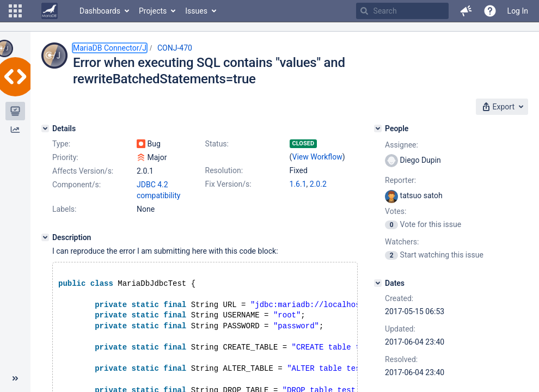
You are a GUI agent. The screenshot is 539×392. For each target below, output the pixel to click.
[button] (15, 11)
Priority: (65, 157)
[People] (378, 128)
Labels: (64, 209)
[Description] (45, 237)
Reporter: (400, 180)
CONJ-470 (175, 48)
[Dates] (378, 283)
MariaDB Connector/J (110, 48)
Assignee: (402, 145)
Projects (153, 11)
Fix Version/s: (228, 184)
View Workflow (317, 157)
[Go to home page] (50, 11)
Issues (196, 11)
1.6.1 (298, 184)
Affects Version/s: (83, 171)
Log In (518, 11)
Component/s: (76, 185)
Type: (61, 144)
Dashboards (100, 11)
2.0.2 (318, 184)
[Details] (45, 128)
